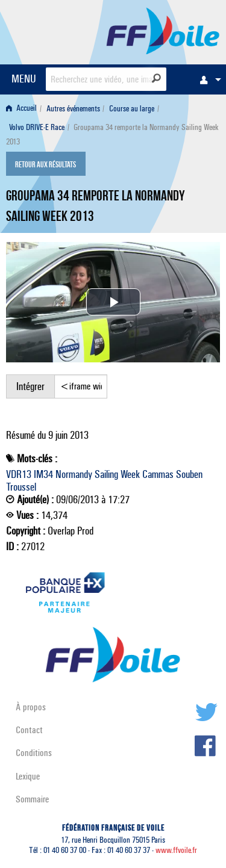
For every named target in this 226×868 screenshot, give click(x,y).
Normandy (74, 474)
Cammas (158, 474)
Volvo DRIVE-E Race (37, 127)
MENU (24, 79)
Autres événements (73, 109)
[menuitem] (207, 79)
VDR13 (19, 474)
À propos (31, 707)
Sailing (106, 474)
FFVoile (163, 30)
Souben (189, 474)
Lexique (28, 776)
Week (130, 474)
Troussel (21, 487)
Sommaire (32, 799)
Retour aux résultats (46, 165)
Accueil (21, 109)
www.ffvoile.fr (176, 850)
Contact (29, 730)
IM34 (43, 474)
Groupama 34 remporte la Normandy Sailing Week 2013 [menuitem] (112, 135)
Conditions (34, 753)
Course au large (132, 109)
